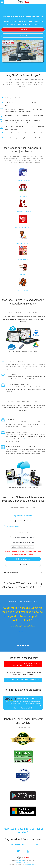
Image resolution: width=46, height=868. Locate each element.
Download (23, 29)
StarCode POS (20, 860)
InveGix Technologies (31, 864)
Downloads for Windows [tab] (23, 515)
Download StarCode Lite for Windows (23, 547)
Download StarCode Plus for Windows (23, 542)
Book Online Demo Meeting (23, 679)
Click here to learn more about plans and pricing (23, 664)
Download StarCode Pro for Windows (23, 537)
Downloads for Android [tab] (23, 521)
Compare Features (23, 559)
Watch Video (23, 35)
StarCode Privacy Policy (23, 862)
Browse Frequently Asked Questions (23, 844)
